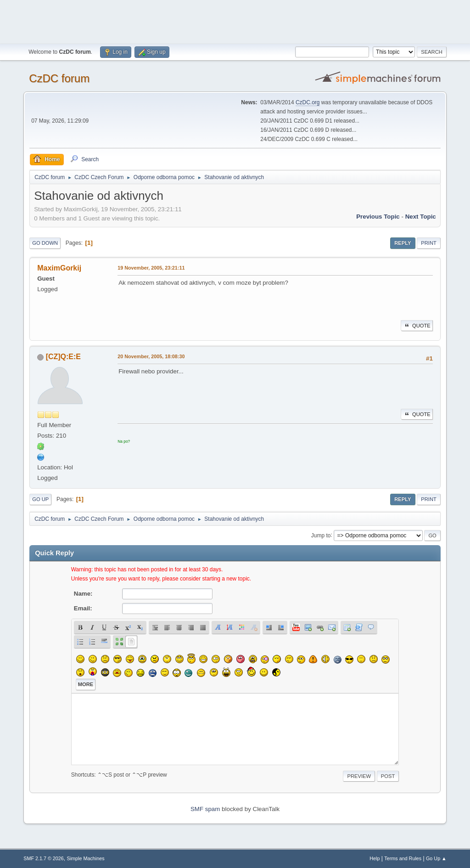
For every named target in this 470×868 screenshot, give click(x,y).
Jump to (321, 535)
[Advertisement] (235, 21)
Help (375, 858)
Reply (403, 243)
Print (429, 243)
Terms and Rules (403, 858)
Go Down (45, 243)
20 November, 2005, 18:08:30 (151, 356)
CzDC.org (308, 102)
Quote (417, 326)
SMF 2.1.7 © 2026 (44, 858)
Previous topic (378, 217)
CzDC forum (59, 78)
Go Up (40, 499)
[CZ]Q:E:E (63, 357)
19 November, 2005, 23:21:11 (151, 268)
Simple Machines (86, 858)
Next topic (421, 217)
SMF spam (205, 809)
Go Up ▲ (436, 858)
